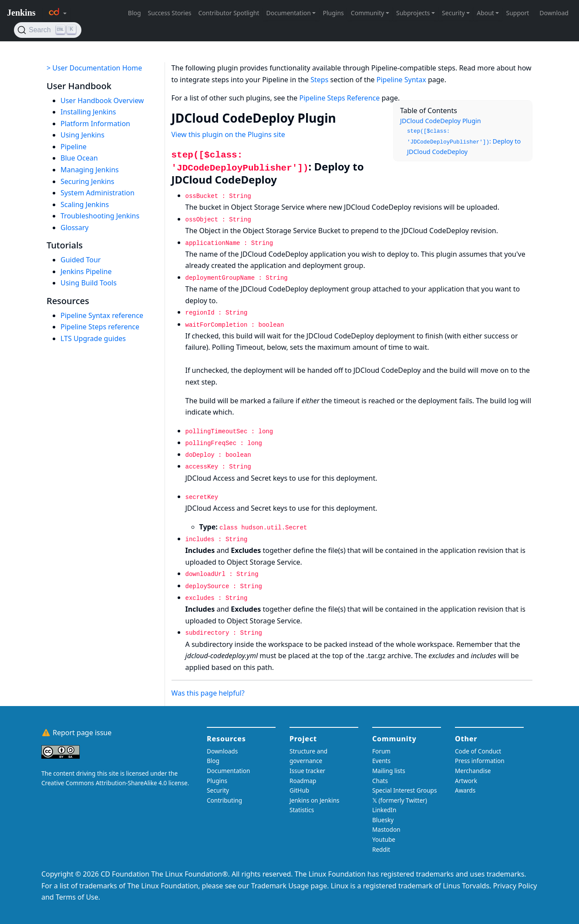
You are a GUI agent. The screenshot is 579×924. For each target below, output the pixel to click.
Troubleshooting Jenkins (100, 216)
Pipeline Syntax (401, 80)
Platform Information (95, 124)
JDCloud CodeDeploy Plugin (441, 121)
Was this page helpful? (208, 693)
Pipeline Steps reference (100, 327)
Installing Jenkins (88, 112)
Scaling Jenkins (85, 204)
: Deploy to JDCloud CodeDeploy (464, 142)
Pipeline (74, 147)
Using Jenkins (82, 135)
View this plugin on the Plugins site (228, 134)
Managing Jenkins (90, 170)
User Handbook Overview (102, 100)
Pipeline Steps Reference (340, 98)
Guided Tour (81, 260)
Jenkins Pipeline (86, 271)
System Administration (98, 193)
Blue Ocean (79, 158)
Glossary (75, 228)
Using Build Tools (89, 283)
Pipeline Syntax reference (102, 315)
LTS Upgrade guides (93, 338)
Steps (319, 80)
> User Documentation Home (94, 68)
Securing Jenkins (88, 181)
